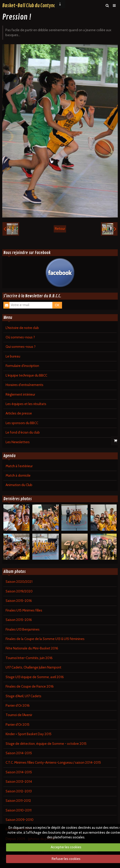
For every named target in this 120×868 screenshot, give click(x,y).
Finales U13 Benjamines (23, 629)
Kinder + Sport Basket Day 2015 (29, 734)
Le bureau (13, 356)
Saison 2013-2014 (19, 782)
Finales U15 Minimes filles (24, 610)
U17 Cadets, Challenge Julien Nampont (33, 667)
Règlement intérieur (20, 395)
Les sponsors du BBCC (22, 423)
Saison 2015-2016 (19, 601)
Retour (60, 229)
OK (57, 305)
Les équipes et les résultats (26, 404)
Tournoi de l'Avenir (19, 715)
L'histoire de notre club (22, 328)
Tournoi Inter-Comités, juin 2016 (29, 658)
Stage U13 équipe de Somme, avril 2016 (35, 677)
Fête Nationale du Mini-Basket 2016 (32, 648)
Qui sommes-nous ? (21, 347)
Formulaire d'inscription (22, 366)
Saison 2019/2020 (19, 591)
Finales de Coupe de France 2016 (30, 686)
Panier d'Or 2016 (18, 706)
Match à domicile (18, 476)
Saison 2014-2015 (19, 753)
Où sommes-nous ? (20, 337)
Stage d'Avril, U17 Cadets (23, 696)
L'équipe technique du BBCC (26, 375)
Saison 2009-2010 (20, 820)
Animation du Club (19, 485)
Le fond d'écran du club (23, 432)
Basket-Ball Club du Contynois (30, 6)
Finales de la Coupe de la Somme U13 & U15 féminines (45, 639)
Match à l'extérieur (19, 466)
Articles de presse (19, 413)
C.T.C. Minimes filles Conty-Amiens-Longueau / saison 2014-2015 (53, 763)
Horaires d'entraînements (24, 385)
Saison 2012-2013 (19, 791)
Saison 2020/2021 (19, 582)
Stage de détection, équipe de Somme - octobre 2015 (46, 744)
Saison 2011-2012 (18, 801)
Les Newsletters (18, 442)
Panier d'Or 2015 (18, 725)
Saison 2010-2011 (19, 810)
